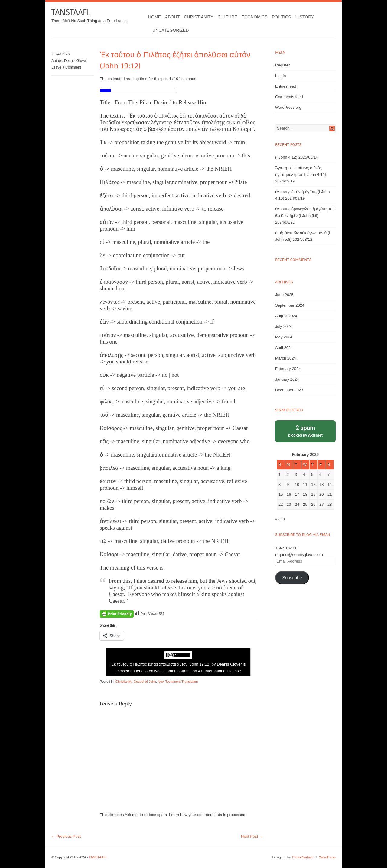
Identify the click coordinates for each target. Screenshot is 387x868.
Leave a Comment (66, 67)
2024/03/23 (60, 54)
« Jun (280, 519)
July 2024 (284, 326)
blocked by (305, 431)
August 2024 (286, 316)
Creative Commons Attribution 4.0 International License (193, 671)
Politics (281, 17)
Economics (255, 17)
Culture (227, 17)
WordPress (327, 857)
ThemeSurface (302, 857)
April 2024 (284, 348)
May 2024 (284, 337)
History (305, 17)
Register (282, 65)
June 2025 (284, 295)
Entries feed (286, 86)
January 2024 (287, 379)
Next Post (252, 836)
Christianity (198, 17)
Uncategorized (171, 30)
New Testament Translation (178, 682)
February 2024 (288, 369)
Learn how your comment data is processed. (208, 815)
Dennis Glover (76, 61)
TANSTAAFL (71, 12)
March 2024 (286, 358)
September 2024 (290, 305)
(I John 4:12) (286, 157)
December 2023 (289, 390)
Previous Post (66, 836)
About (172, 17)
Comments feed (289, 97)
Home (154, 17)
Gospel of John (145, 682)
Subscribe (292, 578)
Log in (280, 76)
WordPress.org (288, 107)
